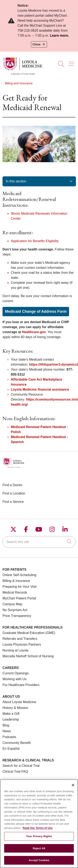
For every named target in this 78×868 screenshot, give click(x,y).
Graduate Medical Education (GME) (29, 633)
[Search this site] (39, 542)
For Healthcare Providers (21, 685)
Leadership (11, 719)
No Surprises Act (15, 610)
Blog (6, 725)
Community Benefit (17, 743)
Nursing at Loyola (15, 650)
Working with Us (14, 679)
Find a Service (13, 502)
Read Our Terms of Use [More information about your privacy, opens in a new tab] (38, 831)
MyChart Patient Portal (19, 598)
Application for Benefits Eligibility (35, 241)
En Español (11, 749)
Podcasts (9, 737)
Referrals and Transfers (20, 639)
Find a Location (14, 493)
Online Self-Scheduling (19, 575)
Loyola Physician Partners (22, 644)
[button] (72, 62)
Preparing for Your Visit (19, 587)
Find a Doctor (12, 485)
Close (39, 44)
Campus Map (12, 604)
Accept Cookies (39, 863)
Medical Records (15, 592)
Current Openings (16, 673)
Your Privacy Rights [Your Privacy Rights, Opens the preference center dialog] (39, 839)
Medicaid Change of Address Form (36, 311)
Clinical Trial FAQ (15, 771)
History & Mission (15, 708)
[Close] (73, 788)
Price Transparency (17, 616)
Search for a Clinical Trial (21, 766)
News (7, 731)
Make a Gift (11, 714)
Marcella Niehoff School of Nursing (28, 656)
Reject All (39, 851)
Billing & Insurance (16, 581)
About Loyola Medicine (19, 702)
